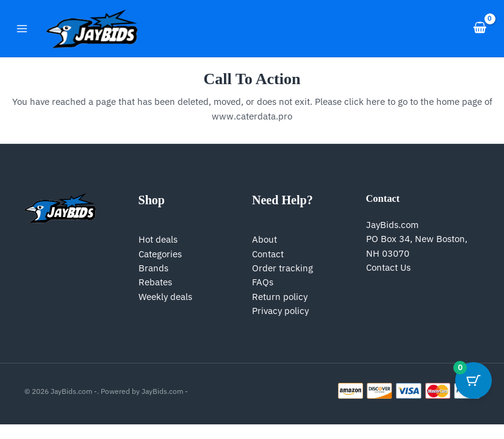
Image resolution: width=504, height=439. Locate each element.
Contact (268, 254)
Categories (160, 254)
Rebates (155, 282)
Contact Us (388, 267)
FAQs (263, 282)
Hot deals (158, 239)
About (265, 239)
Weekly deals (165, 297)
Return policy (280, 297)
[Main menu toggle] (22, 28)
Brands (153, 268)
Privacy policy (280, 311)
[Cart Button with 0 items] (473, 380)
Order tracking (283, 268)
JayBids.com (392, 225)
